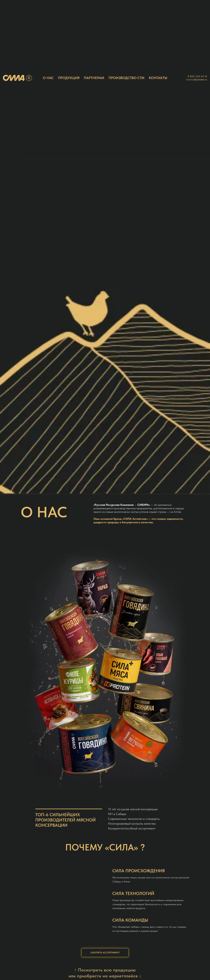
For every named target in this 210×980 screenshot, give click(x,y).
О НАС (48, 78)
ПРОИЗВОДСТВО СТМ (127, 78)
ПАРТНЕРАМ (94, 78)
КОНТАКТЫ (158, 78)
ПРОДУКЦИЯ (69, 78)
